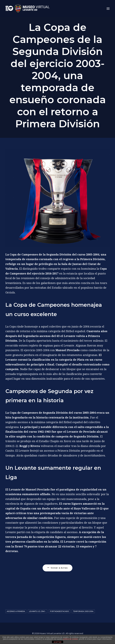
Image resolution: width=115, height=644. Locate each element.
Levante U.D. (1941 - (37, 611)
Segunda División (59, 255)
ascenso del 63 (50, 336)
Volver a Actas (57, 568)
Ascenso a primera (16, 611)
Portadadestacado (59, 611)
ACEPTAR (57, 642)
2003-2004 (93, 255)
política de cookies (71, 639)
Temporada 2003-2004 (83, 611)
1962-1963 (44, 432)
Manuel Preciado (68, 350)
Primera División (92, 259)
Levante (70, 336)
